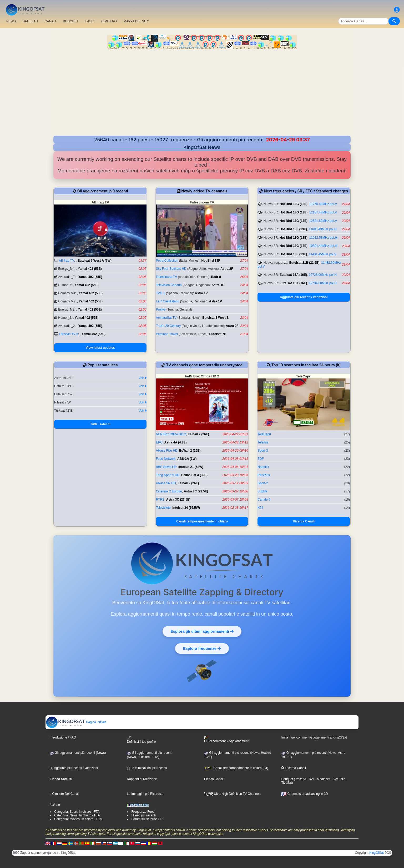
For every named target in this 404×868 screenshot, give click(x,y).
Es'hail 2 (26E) (198, 434)
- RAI (310, 779)
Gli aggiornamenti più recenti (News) (78, 753)
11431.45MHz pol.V (323, 254)
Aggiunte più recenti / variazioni (304, 297)
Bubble (262, 491)
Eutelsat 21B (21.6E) (304, 263)
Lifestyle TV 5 (68, 334)
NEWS (11, 21)
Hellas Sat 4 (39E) (194, 475)
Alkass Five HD (167, 451)
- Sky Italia (338, 779)
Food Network (166, 459)
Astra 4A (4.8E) (176, 442)
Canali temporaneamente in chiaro (202, 521)
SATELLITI (30, 21)
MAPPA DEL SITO (137, 21)
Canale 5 (264, 500)
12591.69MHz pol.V (323, 221)
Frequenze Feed (143, 812)
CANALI (50, 21)
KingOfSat (377, 853)
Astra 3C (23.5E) (196, 491)
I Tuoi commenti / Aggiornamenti (227, 740)
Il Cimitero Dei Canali (65, 794)
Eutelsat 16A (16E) (293, 275)
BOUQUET (71, 21)
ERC (159, 442)
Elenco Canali (214, 779)
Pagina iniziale (76, 722)
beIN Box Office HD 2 (171, 434)
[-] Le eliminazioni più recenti (147, 768)
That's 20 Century (168, 326)
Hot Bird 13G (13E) (294, 204)
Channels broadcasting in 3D (304, 794)
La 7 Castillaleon (168, 301)
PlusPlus (264, 475)
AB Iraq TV (67, 261)
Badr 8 (216, 277)
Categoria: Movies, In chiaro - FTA (78, 819)
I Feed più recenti (143, 815)
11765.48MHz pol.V (323, 204)
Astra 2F (227, 269)
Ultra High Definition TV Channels (233, 794)
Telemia (263, 442)
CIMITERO (109, 21)
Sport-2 (263, 483)
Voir (143, 378)
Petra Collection (167, 261)
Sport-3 (263, 451)
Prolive (161, 310)
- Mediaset (322, 779)
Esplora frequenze (202, 648)
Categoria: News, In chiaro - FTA (77, 815)
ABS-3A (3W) (187, 459)
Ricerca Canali (304, 521)
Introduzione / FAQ (63, 737)
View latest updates (100, 348)
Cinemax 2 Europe (169, 491)
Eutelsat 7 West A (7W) (95, 261)
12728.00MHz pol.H (323, 275)
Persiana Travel (167, 334)
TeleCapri (264, 434)
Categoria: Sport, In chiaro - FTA (77, 812)
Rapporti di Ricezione (142, 779)
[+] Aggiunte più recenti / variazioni (74, 768)
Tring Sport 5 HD (168, 475)
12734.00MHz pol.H (323, 283)
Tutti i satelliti (100, 424)
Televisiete (163, 508)
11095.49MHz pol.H (323, 229)
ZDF (261, 459)
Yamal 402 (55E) (90, 269)
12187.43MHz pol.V (323, 212)
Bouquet (287, 779)
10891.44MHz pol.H (323, 246)
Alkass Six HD (166, 483)
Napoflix (263, 467)
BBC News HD (166, 467)
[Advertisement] (202, 96)
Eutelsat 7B (218, 334)
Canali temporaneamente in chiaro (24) (236, 768)
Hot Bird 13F (211, 261)
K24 (260, 508)
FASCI (90, 21)
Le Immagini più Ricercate (145, 794)
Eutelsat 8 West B (215, 318)
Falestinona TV (167, 277)
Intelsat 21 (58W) (191, 467)
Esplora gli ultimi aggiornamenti (202, 631)
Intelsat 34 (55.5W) (186, 508)
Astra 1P (218, 285)
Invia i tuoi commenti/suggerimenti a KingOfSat (314, 737)
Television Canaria (169, 285)
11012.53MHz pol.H (323, 238)
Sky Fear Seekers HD (171, 269)
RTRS (160, 500)
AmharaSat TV (166, 318)
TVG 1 (161, 293)
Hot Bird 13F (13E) (293, 229)
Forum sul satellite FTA (147, 819)
